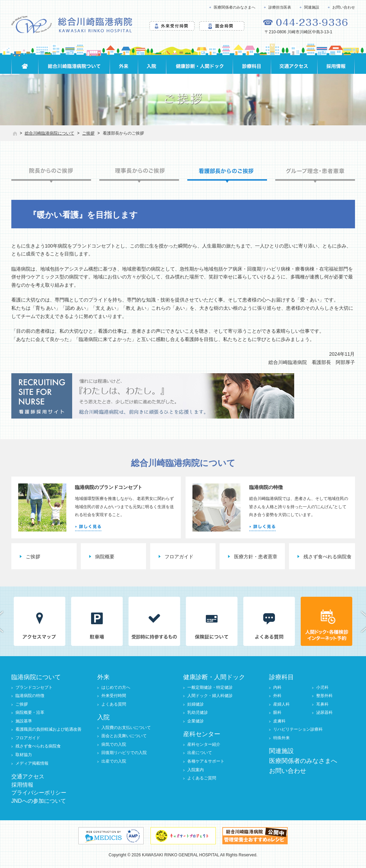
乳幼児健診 (198, 712)
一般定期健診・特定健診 (210, 687)
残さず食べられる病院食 (38, 746)
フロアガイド (179, 557)
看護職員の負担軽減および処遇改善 (48, 729)
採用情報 (22, 785)
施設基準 (24, 721)
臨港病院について (36, 677)
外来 (103, 677)
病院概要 (105, 557)
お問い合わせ (344, 7)
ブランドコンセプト (34, 687)
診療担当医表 (280, 7)
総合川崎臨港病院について (49, 133)
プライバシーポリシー (39, 793)
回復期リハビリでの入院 (124, 753)
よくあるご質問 (202, 778)
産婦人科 (281, 704)
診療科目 (281, 677)
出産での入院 (114, 761)
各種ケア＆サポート (206, 761)
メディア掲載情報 (32, 763)
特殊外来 (281, 738)
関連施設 (312, 7)
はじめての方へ (116, 687)
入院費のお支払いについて (126, 728)
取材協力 (24, 755)
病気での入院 (114, 744)
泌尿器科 (324, 712)
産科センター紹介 (204, 744)
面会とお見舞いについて (124, 736)
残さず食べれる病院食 (328, 557)
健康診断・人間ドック (214, 677)
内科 (277, 687)
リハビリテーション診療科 (298, 729)
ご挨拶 (88, 133)
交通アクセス (28, 776)
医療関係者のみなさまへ (235, 7)
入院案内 (196, 770)
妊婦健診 (196, 704)
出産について (200, 753)
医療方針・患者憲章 (256, 557)
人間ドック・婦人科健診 (210, 696)
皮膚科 (279, 721)
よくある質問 (114, 704)
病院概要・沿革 (30, 712)
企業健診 (196, 721)
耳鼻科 (322, 704)
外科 (277, 696)
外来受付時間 (114, 696)
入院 (103, 717)
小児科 (322, 687)
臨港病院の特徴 (30, 696)
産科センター (202, 734)
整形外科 (324, 696)
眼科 (277, 712)
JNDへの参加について (39, 801)
